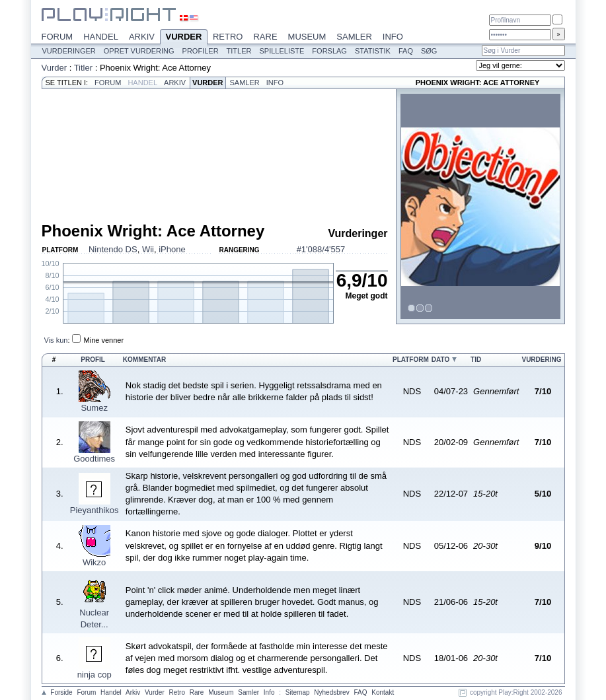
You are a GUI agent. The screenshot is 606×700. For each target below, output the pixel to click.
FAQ (406, 51)
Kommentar (144, 360)
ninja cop (95, 675)
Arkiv (142, 37)
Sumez (94, 408)
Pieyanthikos (95, 510)
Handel (101, 37)
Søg (429, 51)
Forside (61, 692)
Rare (265, 37)
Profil (93, 360)
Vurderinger (69, 51)
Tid (476, 360)
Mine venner (104, 340)
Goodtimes (94, 459)
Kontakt (383, 692)
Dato (440, 360)
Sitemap (298, 692)
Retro (228, 37)
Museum (307, 37)
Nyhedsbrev (331, 692)
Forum (57, 37)
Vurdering (541, 360)
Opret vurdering (139, 51)
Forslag (329, 51)
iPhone (172, 249)
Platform (411, 360)
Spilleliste (282, 51)
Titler (239, 51)
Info (393, 37)
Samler (354, 37)
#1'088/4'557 (321, 249)
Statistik (373, 51)
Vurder (184, 38)
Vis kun (56, 340)
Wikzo (94, 562)
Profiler (201, 51)
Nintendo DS (113, 249)
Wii (148, 249)
